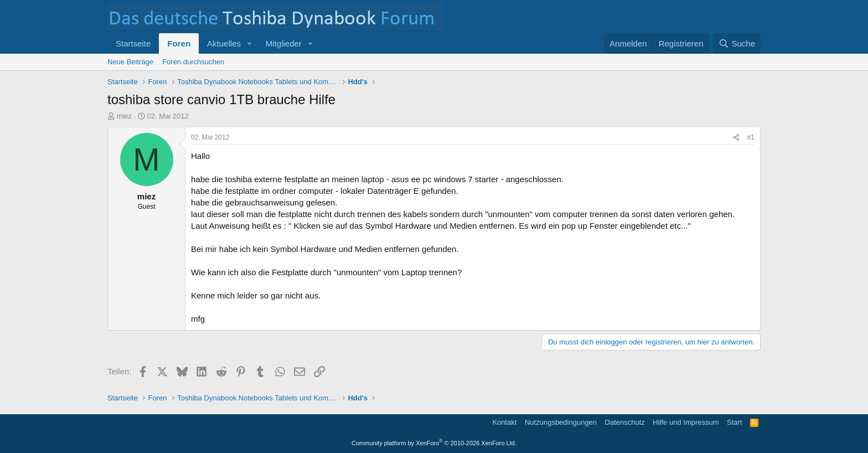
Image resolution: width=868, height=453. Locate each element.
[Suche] (737, 43)
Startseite (133, 43)
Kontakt (504, 422)
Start (734, 422)
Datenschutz (625, 422)
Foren (179, 43)
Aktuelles (224, 43)
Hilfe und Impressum (686, 422)
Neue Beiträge (130, 62)
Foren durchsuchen (193, 62)
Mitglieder (284, 43)
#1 (751, 137)
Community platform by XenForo (434, 443)
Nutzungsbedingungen (561, 422)
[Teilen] (736, 138)
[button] (250, 43)
